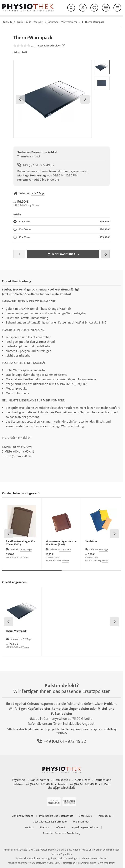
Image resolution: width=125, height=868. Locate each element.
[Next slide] (85, 99)
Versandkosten (48, 850)
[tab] (32, 573)
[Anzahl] (19, 254)
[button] (102, 67)
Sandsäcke (91, 542)
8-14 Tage (103, 549)
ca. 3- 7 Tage (38, 193)
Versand (36, 205)
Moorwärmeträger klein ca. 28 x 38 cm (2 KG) (61, 543)
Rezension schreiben (50, 46)
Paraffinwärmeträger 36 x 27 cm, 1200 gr (21, 543)
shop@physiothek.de (62, 788)
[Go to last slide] (20, 99)
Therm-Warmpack (16, 631)
